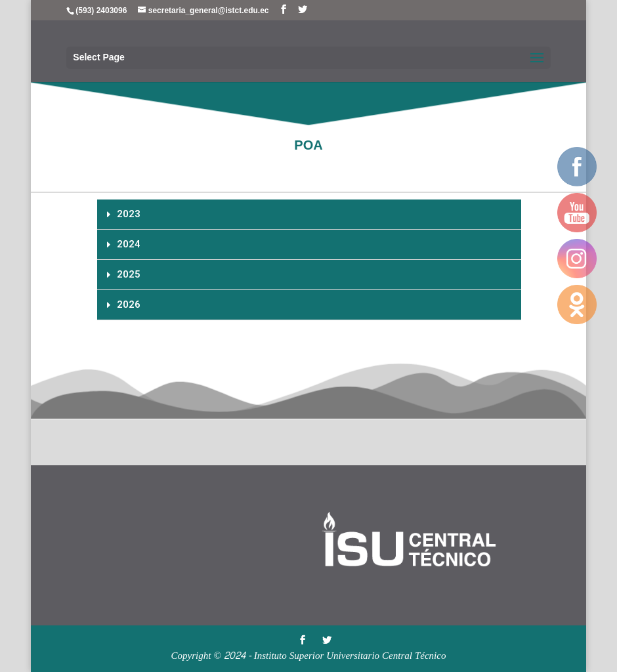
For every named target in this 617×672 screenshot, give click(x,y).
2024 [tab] (124, 244)
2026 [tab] (124, 304)
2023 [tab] (124, 214)
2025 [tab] (124, 274)
